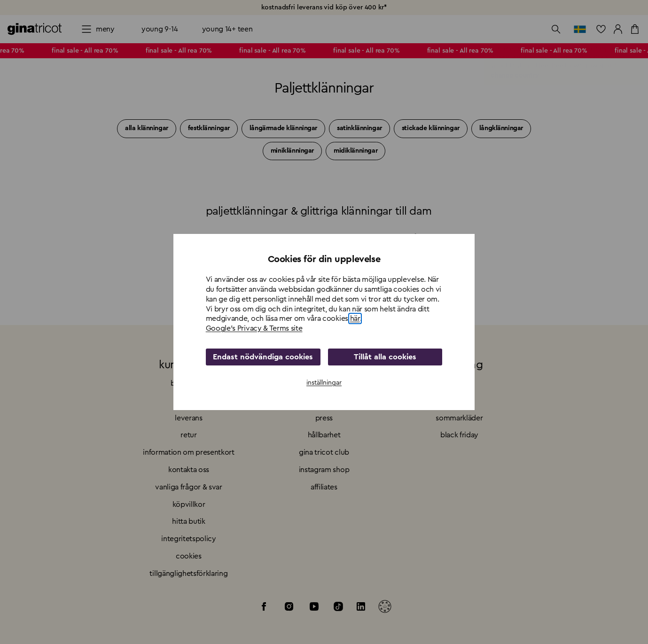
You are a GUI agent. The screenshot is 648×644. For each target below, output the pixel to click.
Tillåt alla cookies (385, 357)
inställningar (324, 383)
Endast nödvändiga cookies (263, 357)
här (355, 318)
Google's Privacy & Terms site (254, 328)
